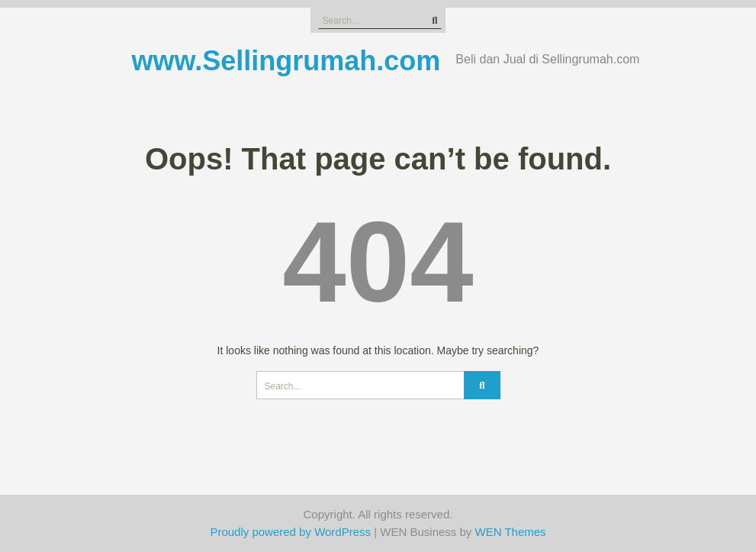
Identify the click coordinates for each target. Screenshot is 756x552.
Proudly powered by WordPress (290, 532)
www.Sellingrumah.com (286, 61)
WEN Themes (511, 532)
